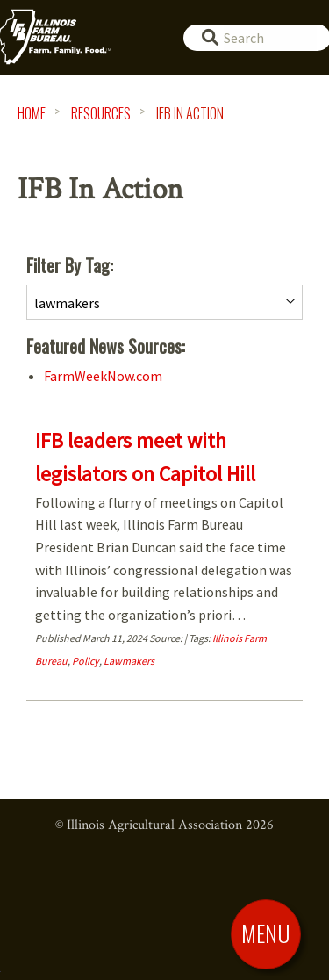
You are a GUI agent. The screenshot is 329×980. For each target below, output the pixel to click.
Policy (86, 661)
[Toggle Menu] (266, 933)
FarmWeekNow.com (103, 376)
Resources (101, 113)
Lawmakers (129, 661)
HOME (32, 113)
